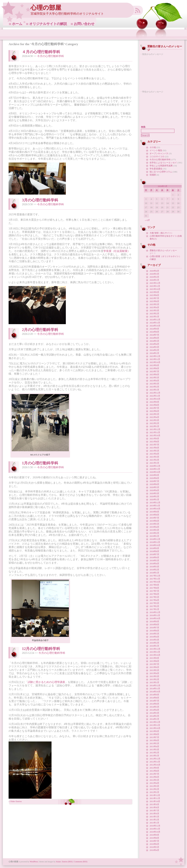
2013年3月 (154, 749)
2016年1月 (154, 646)
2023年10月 (155, 362)
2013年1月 (154, 756)
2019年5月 (154, 524)
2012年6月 (154, 777)
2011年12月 (155, 795)
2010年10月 (155, 832)
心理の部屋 (46, 8)
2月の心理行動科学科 (40, 330)
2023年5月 (154, 377)
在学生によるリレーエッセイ (163, 163)
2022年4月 (154, 417)
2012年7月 (154, 774)
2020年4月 (154, 490)
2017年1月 (154, 609)
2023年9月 (154, 365)
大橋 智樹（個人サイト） (161, 233)
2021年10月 (155, 435)
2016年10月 (155, 618)
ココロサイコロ (157, 156)
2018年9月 (154, 548)
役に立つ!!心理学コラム (161, 172)
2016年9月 (154, 621)
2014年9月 (154, 695)
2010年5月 (154, 847)
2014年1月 (154, 719)
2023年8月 (154, 368)
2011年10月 (155, 801)
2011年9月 (154, 804)
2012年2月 (154, 789)
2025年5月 (154, 304)
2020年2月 (154, 496)
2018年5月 (154, 560)
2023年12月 (155, 356)
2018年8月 (154, 551)
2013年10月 (155, 728)
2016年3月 (154, 640)
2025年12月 (155, 283)
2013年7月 (154, 737)
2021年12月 (155, 429)
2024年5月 (154, 341)
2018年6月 (154, 557)
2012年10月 (155, 765)
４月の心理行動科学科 (41, 52)
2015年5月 (154, 670)
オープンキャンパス (159, 153)
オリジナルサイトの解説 (48, 24)
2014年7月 (154, 701)
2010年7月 (154, 841)
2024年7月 (154, 335)
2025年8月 (154, 295)
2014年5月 (154, 707)
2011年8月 (154, 807)
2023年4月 (154, 381)
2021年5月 (154, 451)
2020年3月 (154, 493)
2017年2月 (154, 606)
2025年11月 (155, 286)
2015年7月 (154, 664)
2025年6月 (154, 301)
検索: (143, 127)
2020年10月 (155, 472)
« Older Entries (15, 801)
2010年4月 (154, 850)
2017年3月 (154, 603)
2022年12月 (155, 393)
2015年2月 (154, 679)
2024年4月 (154, 344)
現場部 (153, 175)
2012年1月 (154, 792)
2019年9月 (154, 512)
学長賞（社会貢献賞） (117, 251)
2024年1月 (154, 353)
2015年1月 (154, 682)
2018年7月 (154, 554)
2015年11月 (155, 652)
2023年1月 (154, 390)
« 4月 (147, 220)
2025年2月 (154, 313)
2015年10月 (155, 655)
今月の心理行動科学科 (51, 56)
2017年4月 (154, 600)
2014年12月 (155, 685)
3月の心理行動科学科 (40, 200)
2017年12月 (155, 576)
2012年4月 (154, 783)
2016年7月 (154, 628)
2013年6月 (154, 740)
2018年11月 (155, 542)
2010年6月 (154, 844)
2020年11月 (155, 469)
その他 (153, 147)
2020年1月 (154, 499)
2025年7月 (154, 298)
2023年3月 (154, 384)
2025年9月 (154, 292)
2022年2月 (154, 423)
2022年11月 (155, 396)
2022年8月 (154, 405)
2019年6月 (154, 521)
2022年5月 (154, 414)
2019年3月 (154, 530)
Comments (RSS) (81, 862)
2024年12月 (155, 320)
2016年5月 (154, 634)
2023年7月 (154, 371)
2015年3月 (154, 676)
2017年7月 (154, 591)
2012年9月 (154, 768)
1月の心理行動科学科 (40, 463)
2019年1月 (154, 536)
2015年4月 (154, 673)
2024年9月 (154, 329)
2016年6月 (154, 631)
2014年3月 (154, 713)
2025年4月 (154, 307)
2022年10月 (155, 399)
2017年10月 (155, 582)
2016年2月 (154, 643)
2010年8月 (154, 838)
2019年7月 (154, 518)
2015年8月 (154, 661)
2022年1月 (154, 426)
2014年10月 (155, 692)
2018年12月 (155, 539)
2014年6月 (154, 704)
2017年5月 (154, 597)
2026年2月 (154, 277)
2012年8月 (154, 771)
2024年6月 (154, 338)
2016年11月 (155, 615)
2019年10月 (155, 509)
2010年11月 (155, 829)
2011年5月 (154, 817)
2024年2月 (154, 350)
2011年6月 (154, 813)
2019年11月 (155, 506)
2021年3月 (154, 457)
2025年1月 (154, 317)
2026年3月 (154, 274)
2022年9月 (154, 402)
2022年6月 (154, 411)
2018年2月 (154, 570)
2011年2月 (154, 820)
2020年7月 (154, 481)
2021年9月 (154, 438)
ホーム (17, 24)
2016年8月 (154, 624)
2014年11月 (155, 688)
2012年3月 (154, 786)
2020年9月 (154, 475)
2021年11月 (155, 432)
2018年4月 (154, 563)
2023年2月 (154, 387)
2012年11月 (155, 762)
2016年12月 (155, 612)
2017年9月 (154, 585)
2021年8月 (154, 442)
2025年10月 (155, 289)
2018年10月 (155, 545)
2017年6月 (154, 594)
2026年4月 (154, 271)
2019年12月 (155, 503)
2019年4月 (154, 527)
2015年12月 (155, 649)
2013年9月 (154, 731)
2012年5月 (154, 780)
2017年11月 (155, 579)
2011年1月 (154, 823)
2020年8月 (154, 478)
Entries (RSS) (67, 862)
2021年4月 (154, 454)
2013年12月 (155, 722)
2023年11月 (155, 359)
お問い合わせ (84, 24)
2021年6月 (154, 448)
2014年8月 (154, 698)
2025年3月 (154, 310)
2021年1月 (154, 463)
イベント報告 (156, 150)
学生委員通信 (156, 169)
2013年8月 (154, 734)
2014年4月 (154, 710)
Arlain (58, 862)
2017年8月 (154, 588)
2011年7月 (154, 810)
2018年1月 (154, 573)
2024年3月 (154, 347)
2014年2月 (154, 716)
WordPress (34, 862)
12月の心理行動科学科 (41, 649)
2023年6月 (154, 374)
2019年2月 (154, 533)
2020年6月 (154, 484)
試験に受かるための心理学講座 (46, 682)
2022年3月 (154, 420)
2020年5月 (154, 487)
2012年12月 (155, 759)
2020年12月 (155, 466)
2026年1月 (154, 280)
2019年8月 (154, 515)
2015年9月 (154, 658)
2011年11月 (155, 798)
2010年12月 (155, 826)
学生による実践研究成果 (161, 166)
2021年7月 (154, 445)
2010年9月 (154, 835)
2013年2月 (154, 753)
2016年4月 (154, 637)
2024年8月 (154, 332)
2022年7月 (154, 408)
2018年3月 (154, 567)
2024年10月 (155, 326)
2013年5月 (154, 743)
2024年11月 (155, 323)
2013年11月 (155, 725)
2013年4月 (154, 746)
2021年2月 (154, 460)
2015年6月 (154, 667)
